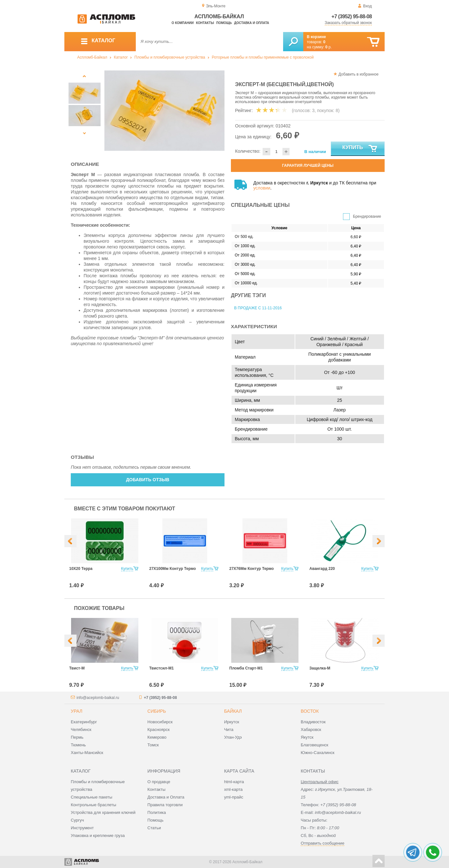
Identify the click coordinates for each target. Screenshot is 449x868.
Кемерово (157, 737)
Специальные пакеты (92, 797)
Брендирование (367, 216)
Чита (229, 730)
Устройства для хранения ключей (103, 812)
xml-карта (233, 789)
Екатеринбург (84, 722)
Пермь (77, 737)
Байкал (233, 711)
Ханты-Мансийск (87, 753)
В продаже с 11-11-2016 (258, 308)
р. (329, 47)
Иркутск (232, 722)
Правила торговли (165, 805)
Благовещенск (314, 745)
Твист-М (77, 668)
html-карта (234, 782)
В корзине (316, 37)
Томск (153, 745)
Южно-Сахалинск (318, 753)
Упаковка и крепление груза (98, 836)
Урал (77, 711)
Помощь (224, 23)
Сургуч (77, 820)
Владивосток (313, 722)
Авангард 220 (322, 569)
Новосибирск (160, 722)
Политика (157, 812)
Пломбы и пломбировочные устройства (170, 57)
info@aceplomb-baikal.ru (98, 698)
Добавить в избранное (359, 74)
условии (262, 188)
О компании (183, 23)
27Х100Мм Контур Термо (172, 569)
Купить (360, 149)
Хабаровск (311, 730)
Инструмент (82, 828)
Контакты (205, 23)
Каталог (121, 57)
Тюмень (78, 745)
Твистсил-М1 (161, 668)
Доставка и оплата (252, 23)
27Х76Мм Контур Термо (252, 569)
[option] (164, 111)
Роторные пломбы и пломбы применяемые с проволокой (263, 57)
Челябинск (81, 730)
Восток (310, 711)
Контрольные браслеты (94, 805)
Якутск (307, 737)
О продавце (159, 782)
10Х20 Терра (81, 569)
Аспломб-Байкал (92, 57)
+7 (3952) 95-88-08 (352, 16)
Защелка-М (320, 668)
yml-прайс (234, 797)
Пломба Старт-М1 (246, 668)
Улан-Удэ (233, 737)
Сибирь (157, 711)
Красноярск (158, 730)
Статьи (154, 828)
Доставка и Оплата (166, 797)
